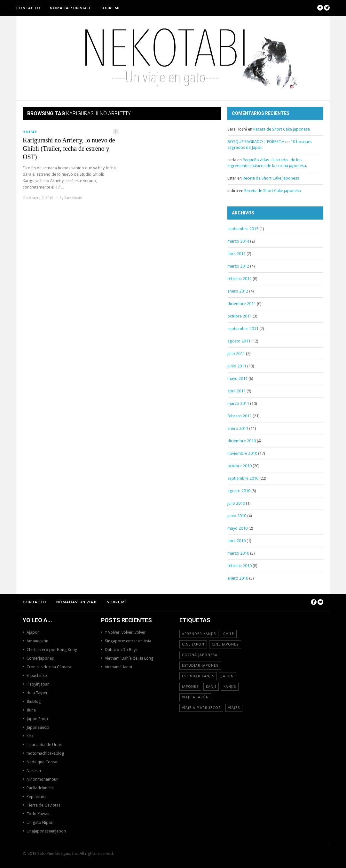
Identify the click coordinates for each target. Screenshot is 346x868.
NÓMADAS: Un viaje (71, 8)
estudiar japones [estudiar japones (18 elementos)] (200, 666)
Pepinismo (36, 796)
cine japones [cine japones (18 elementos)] (225, 644)
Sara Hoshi (73, 198)
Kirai (31, 736)
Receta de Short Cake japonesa (282, 129)
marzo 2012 (238, 266)
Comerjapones (40, 658)
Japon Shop (37, 719)
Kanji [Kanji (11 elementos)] (211, 687)
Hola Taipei (37, 693)
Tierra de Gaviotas (43, 805)
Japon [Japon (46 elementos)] (228, 676)
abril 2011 (236, 391)
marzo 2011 (238, 403)
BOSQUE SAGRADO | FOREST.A (256, 142)
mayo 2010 (237, 528)
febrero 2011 (240, 416)
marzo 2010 (238, 553)
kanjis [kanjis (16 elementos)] (230, 687)
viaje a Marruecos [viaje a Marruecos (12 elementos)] (201, 708)
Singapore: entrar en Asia (128, 641)
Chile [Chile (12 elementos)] (229, 634)
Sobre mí (110, 8)
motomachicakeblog (45, 753)
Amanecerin (37, 641)
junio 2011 (237, 366)
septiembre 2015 (243, 229)
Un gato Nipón (40, 822)
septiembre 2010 (243, 478)
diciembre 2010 (242, 441)
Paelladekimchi (40, 788)
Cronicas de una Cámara (49, 667)
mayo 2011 (237, 378)
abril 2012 (236, 254)
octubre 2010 (240, 466)
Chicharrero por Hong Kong (52, 650)
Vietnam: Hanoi (118, 667)
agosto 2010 (239, 491)
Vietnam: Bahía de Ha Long (129, 658)
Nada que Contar (42, 762)
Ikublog (34, 701)
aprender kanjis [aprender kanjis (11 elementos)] (199, 634)
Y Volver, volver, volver (125, 632)
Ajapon (33, 632)
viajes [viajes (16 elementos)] (234, 708)
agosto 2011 (239, 341)
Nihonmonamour (42, 779)
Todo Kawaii (38, 814)
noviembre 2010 (242, 453)
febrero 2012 (240, 279)
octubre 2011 (240, 316)
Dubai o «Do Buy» (121, 650)
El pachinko (37, 675)
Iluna (31, 710)
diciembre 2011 (242, 304)
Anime (30, 132)
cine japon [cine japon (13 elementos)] (193, 644)
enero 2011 (238, 428)
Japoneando (38, 727)
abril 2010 (236, 541)
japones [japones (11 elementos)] (190, 687)
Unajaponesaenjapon (46, 831)
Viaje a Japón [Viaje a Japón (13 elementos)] (195, 697)
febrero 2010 (240, 566)
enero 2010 (238, 578)
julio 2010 (236, 503)
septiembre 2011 (243, 329)
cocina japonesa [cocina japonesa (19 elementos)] (200, 655)
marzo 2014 (238, 241)
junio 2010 (237, 516)
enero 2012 (238, 291)
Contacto (28, 8)
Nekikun (34, 771)
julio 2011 (236, 354)
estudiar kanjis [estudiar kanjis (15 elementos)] (198, 676)
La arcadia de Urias (44, 745)
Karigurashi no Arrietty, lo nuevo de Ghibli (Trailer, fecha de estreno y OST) (69, 149)
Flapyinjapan (38, 684)
